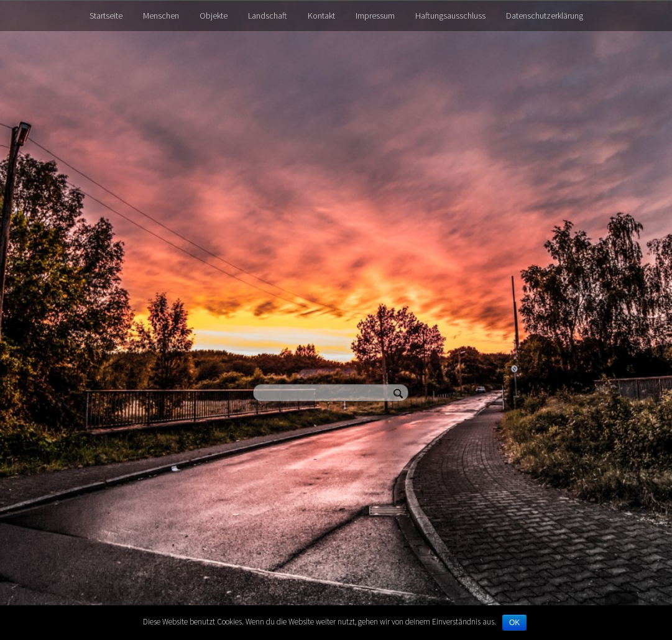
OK (514, 623)
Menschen (161, 16)
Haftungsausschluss (450, 16)
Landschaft (268, 16)
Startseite (106, 16)
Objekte (214, 16)
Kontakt (321, 16)
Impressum (375, 16)
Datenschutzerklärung (545, 16)
